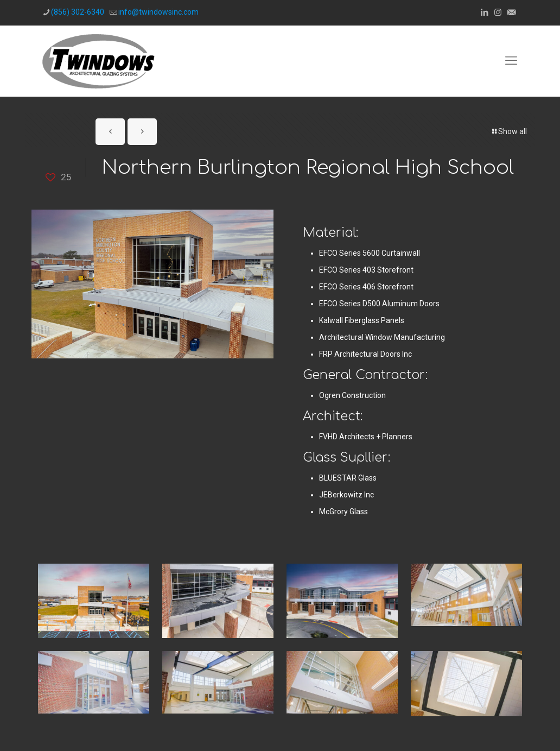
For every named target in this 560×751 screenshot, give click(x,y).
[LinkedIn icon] (484, 12)
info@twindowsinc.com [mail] (158, 12)
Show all (509, 131)
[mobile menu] (511, 61)
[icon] (511, 12)
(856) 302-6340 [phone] (78, 12)
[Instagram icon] (498, 12)
